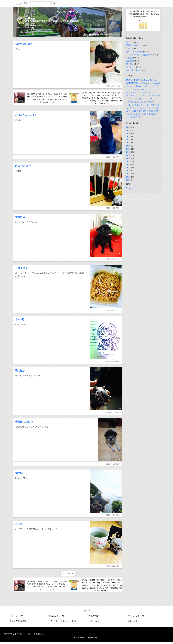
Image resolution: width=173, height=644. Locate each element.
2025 (128, 130)
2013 (128, 167)
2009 (128, 180)
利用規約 (73, 621)
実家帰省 (20, 217)
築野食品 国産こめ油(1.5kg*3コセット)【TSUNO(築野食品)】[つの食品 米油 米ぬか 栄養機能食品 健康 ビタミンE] (143, 14)
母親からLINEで (24, 422)
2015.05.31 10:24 (113, 86)
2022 (128, 139)
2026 (128, 127)
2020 (128, 146)
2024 (128, 133)
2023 (128, 136)
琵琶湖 (19, 473)
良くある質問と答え (18, 621)
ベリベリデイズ (68, 12)
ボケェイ (130, 48)
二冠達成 (130, 61)
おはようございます (26, 115)
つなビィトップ (16, 616)
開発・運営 (133, 621)
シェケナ (130, 42)
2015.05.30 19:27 (113, 259)
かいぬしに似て (133, 70)
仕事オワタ (21, 268)
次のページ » (68, 573)
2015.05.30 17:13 (113, 310)
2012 (128, 171)
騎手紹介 (130, 64)
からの (19, 524)
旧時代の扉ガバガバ (135, 45)
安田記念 (130, 58)
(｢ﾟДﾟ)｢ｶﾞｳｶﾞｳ (23, 166)
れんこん (32, 18)
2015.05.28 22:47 (113, 362)
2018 (128, 152)
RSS (130, 189)
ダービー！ (131, 67)
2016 (128, 158)
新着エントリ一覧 (57, 616)
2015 (128, 161)
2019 (128, 149)
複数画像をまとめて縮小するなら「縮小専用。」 (24, 634)
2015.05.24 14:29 (113, 566)
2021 (128, 143)
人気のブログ (94, 616)
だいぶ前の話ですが (135, 52)
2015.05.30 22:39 (113, 208)
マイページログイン (136, 616)
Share (115, 34)
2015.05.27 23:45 (113, 413)
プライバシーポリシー (59, 621)
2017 (128, 155)
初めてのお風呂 (24, 44)
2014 (128, 164)
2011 (128, 174)
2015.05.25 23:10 (113, 464)
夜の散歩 (20, 371)
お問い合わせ (94, 621)
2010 (128, 177)
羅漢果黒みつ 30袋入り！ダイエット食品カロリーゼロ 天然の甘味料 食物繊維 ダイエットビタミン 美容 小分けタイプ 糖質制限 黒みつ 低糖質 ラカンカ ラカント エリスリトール (47, 98)
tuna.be (86, 610)
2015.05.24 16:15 (113, 515)
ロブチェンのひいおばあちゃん (140, 55)
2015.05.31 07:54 (113, 157)
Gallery (93, 34)
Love (105, 34)
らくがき (20, 319)
